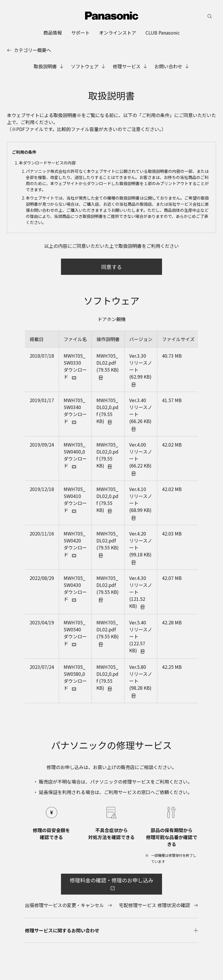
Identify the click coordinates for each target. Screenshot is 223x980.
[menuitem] (53, 33)
